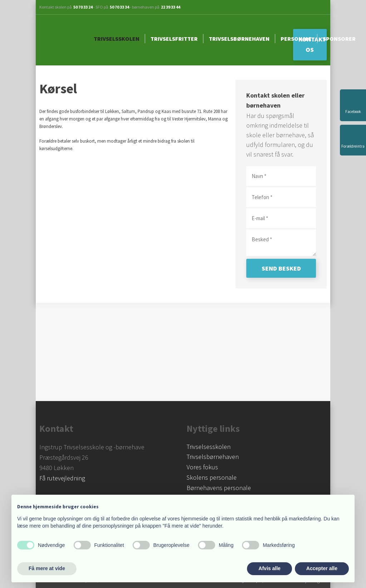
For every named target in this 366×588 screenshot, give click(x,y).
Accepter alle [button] (322, 568)
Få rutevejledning (62, 478)
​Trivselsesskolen (209, 447)
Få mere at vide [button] (47, 568)
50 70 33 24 (83, 7)
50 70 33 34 (119, 7)
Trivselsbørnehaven (239, 39)
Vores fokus (202, 467)
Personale (296, 39)
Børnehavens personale (219, 488)
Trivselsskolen (117, 39)
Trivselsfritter (174, 39)
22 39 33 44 (170, 7)
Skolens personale (212, 477)
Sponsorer (339, 39)
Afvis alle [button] (269, 568)
